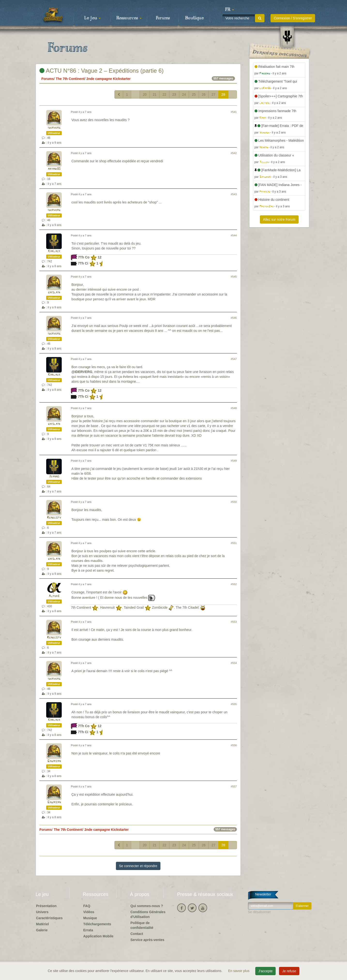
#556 (234, 745)
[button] (229, 10)
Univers (42, 912)
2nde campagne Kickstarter (109, 79)
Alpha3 (54, 596)
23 (174, 94)
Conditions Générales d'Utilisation (148, 914)
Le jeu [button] (92, 18)
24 (184, 94)
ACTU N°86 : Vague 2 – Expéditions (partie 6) (102, 71)
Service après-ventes (147, 940)
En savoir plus (239, 971)
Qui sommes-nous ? (147, 906)
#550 (234, 502)
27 (213, 94)
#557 (234, 786)
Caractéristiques (49, 918)
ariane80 (54, 169)
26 (204, 94)
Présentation (46, 906)
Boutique (194, 18)
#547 (234, 359)
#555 (234, 704)
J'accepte (266, 971)
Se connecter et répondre (138, 866)
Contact (137, 934)
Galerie (42, 930)
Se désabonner (260, 912)
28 (223, 94)
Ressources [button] (129, 18)
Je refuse (289, 971)
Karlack (54, 251)
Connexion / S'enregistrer (293, 18)
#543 (234, 194)
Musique (90, 918)
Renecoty (54, 518)
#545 (234, 277)
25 (194, 94)
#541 (234, 112)
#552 (234, 584)
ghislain (54, 292)
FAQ (87, 906)
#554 (234, 663)
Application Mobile (98, 936)
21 (155, 94)
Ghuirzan (54, 761)
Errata (88, 930)
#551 (234, 543)
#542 (234, 153)
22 (164, 94)
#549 (234, 461)
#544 (234, 235)
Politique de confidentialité (142, 925)
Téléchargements (97, 924)
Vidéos (89, 912)
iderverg (54, 128)
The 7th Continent (70, 79)
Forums (163, 18)
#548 (234, 408)
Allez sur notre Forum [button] (279, 219)
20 (145, 94)
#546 (234, 318)
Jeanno (54, 477)
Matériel (42, 924)
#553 (234, 622)
